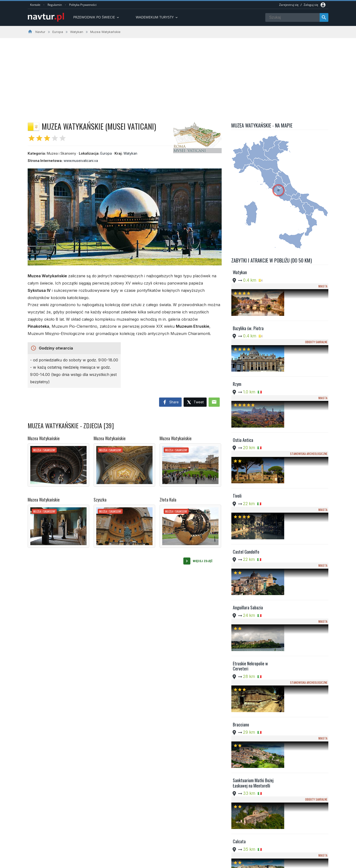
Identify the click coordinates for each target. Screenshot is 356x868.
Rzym (237, 353)
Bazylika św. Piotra (248, 312)
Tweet (195, 402)
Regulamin (55, 5)
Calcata (239, 674)
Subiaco (239, 755)
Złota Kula (168, 500)
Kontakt (35, 5)
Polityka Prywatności (83, 5)
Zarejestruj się (289, 5)
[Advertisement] (178, 74)
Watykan (130, 153)
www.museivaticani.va (81, 161)
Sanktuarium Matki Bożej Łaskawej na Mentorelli (253, 637)
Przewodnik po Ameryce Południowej (167, 838)
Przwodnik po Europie (155, 832)
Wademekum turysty (157, 17)
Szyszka (100, 500)
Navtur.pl (69, 863)
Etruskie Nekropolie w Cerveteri (250, 556)
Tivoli (237, 433)
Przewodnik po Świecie (97, 17)
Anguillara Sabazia (248, 513)
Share (170, 402)
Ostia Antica (243, 393)
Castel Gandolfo (246, 473)
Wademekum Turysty (154, 844)
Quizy (143, 850)
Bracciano (241, 594)
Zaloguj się (311, 5)
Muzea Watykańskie (44, 438)
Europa (106, 153)
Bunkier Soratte (246, 714)
